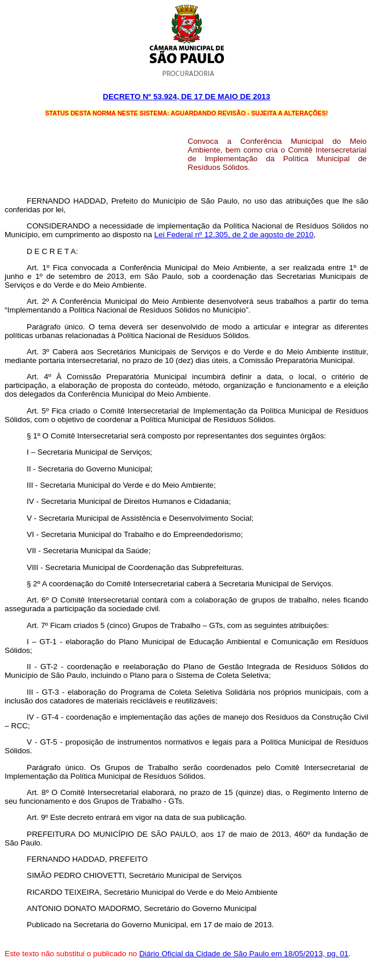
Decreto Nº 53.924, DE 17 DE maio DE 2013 (186, 97)
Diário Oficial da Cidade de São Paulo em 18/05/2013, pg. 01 (244, 954)
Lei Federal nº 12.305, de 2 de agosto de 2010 (234, 235)
